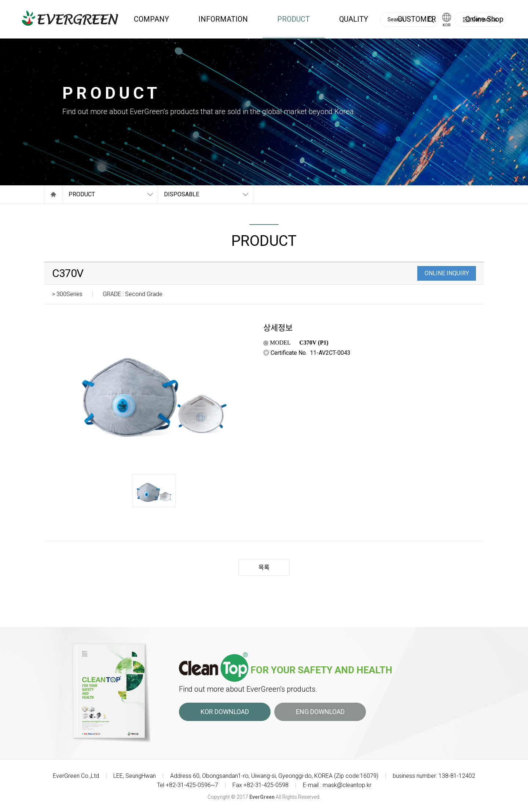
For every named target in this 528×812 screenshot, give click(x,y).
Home (53, 194)
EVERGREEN (70, 18)
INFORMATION (223, 19)
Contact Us (485, 19)
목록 (264, 567)
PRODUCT (294, 19)
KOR (447, 25)
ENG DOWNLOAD (320, 712)
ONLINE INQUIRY (447, 273)
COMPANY (151, 19)
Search (431, 20)
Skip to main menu (0, 0)
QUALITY (354, 19)
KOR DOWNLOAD (225, 712)
